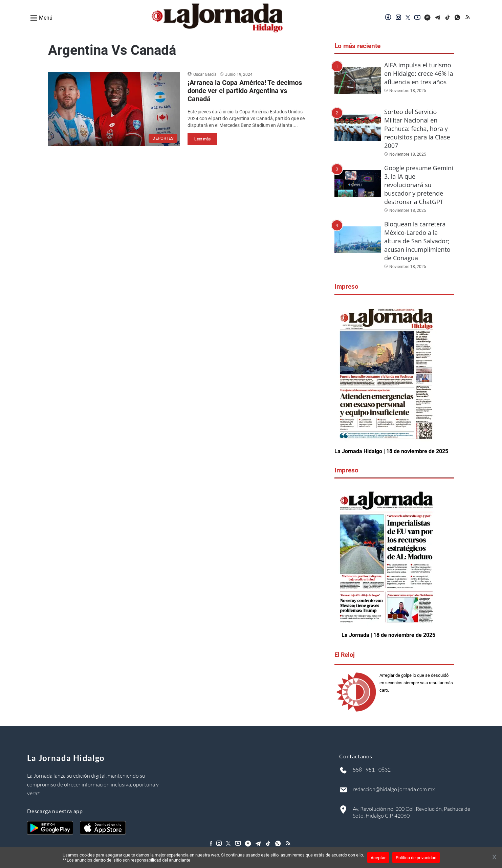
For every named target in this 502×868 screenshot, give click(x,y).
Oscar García (205, 74)
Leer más (202, 139)
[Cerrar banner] (494, 858)
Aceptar (378, 858)
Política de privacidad (416, 858)
